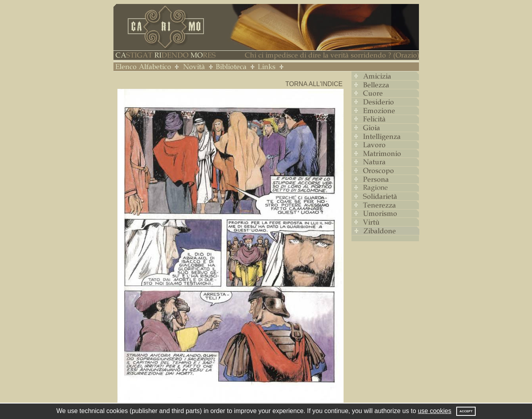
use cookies (435, 411)
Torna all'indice (314, 84)
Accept (466, 411)
